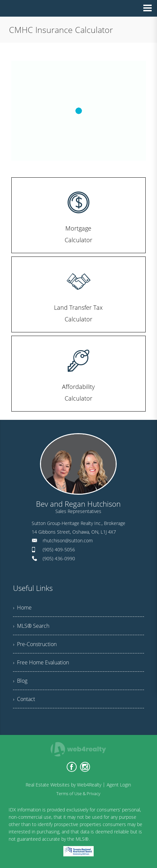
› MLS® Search (31, 626)
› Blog (20, 681)
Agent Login (119, 785)
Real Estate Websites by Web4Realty (63, 785)
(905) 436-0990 (59, 558)
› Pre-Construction (35, 644)
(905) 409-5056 (59, 549)
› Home (22, 608)
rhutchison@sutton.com (68, 540)
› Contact (24, 699)
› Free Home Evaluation (41, 662)
